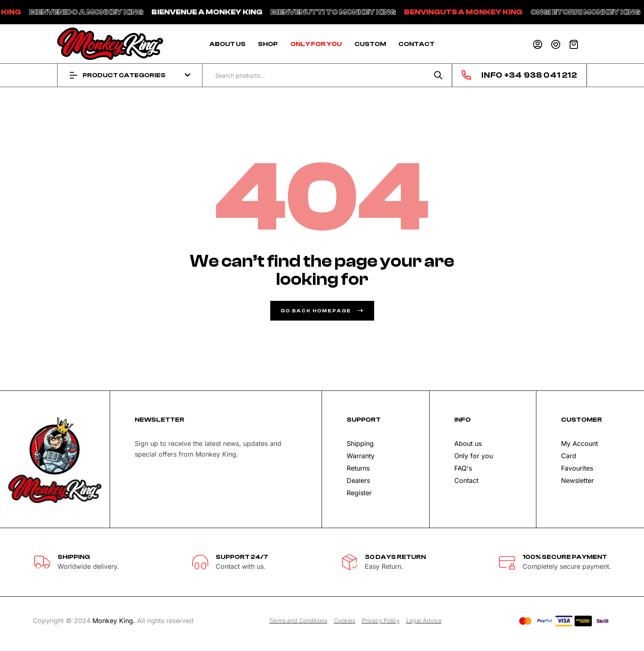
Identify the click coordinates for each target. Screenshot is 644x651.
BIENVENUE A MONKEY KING (221, 12)
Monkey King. (114, 621)
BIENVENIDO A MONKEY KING (101, 12)
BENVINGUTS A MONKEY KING (478, 12)
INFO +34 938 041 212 (529, 75)
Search (438, 75)
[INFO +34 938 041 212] (466, 75)
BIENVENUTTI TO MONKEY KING (348, 12)
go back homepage (322, 311)
